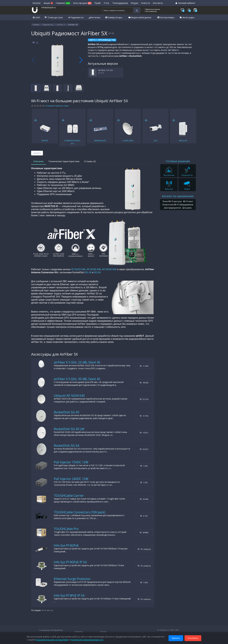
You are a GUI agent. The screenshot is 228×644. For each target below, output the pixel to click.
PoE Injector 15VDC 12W (71, 462)
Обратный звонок (152, 9)
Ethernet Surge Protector (72, 579)
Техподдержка (120, 3)
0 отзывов (49, 106)
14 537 (144, 433)
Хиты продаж (82, 3)
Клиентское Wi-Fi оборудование (178, 204)
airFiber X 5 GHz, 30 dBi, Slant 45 (77, 379)
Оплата (103, 632)
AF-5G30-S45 (94, 269)
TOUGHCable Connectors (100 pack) (80, 512)
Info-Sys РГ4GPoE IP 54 (70, 562)
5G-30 (88, 272)
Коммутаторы (114, 17)
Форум (134, 3)
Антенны (94, 17)
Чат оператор (151, 11)
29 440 (144, 499)
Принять (176, 638)
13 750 (144, 416)
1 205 (144, 466)
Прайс (98, 3)
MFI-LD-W (183, 141)
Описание (38, 161)
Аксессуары (187, 17)
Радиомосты (76, 17)
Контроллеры (166, 17)
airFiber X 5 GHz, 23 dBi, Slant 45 (77, 362)
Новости (145, 3)
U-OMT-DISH (128, 141)
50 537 (144, 449)
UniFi (36, 17)
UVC (156, 141)
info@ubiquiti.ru (48, 7)
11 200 (144, 366)
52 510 (144, 399)
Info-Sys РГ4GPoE (66, 545)
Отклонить (193, 638)
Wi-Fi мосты (47, 610)
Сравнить (37, 153)
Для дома (187, 208)
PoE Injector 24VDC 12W (71, 479)
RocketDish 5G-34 (66, 446)
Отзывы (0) (90, 161)
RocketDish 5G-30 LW (69, 429)
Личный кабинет (185, 3)
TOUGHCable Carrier (69, 496)
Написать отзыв (62, 106)
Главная (36, 25)
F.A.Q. (107, 3)
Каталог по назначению (178, 196)
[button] (81, 60)
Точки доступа (54, 17)
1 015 (144, 482)
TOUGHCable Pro (66, 529)
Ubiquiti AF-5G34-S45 (69, 396)
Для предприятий (173, 208)
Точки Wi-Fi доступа (172, 201)
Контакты (158, 3)
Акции (48, 3)
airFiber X (61, 25)
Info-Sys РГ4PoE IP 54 (69, 595)
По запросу (144, 549)
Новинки (63, 3)
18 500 (144, 383)
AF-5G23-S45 (78, 269)
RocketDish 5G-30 (66, 412)
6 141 (144, 516)
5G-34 (97, 272)
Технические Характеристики (64, 161)
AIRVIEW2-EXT (100, 141)
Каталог (37, 3)
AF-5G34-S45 (109, 269)
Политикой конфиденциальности (87, 640)
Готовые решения (178, 161)
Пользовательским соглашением (52, 640)
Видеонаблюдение (140, 17)
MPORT (45, 141)
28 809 (144, 532)
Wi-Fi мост (188, 201)
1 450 (144, 582)
